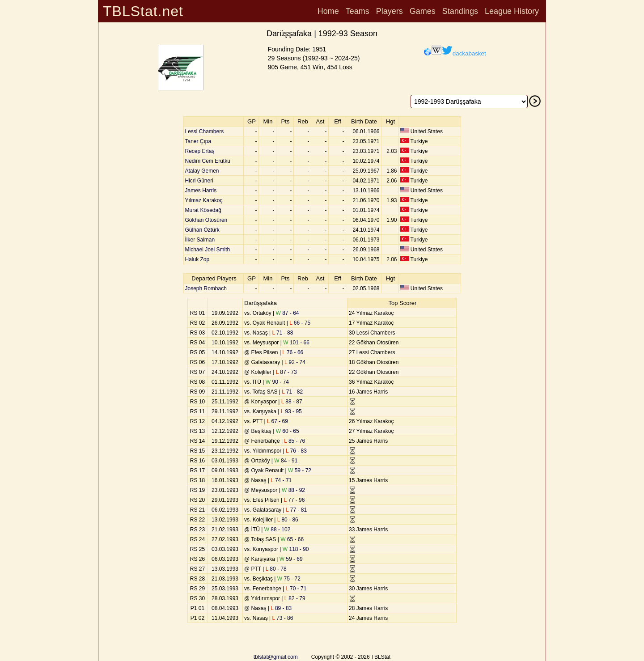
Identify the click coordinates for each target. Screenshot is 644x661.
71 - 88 (282, 333)
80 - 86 (288, 520)
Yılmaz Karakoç (204, 200)
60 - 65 (288, 431)
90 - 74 (277, 382)
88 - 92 (293, 490)
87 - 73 (286, 372)
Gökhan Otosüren (206, 220)
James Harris (201, 191)
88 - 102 (278, 530)
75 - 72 (289, 579)
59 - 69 (291, 559)
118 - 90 (296, 549)
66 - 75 (300, 323)
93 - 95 (291, 411)
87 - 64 (287, 313)
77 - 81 (296, 510)
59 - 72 (300, 470)
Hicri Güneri (199, 181)
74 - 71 (281, 480)
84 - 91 (286, 461)
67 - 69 (278, 421)
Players (390, 11)
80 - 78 (276, 569)
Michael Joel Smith (208, 250)
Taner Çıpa (198, 141)
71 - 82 (292, 392)
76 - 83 (296, 451)
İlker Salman (200, 240)
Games (423, 11)
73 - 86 (282, 618)
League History (512, 11)
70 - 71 (296, 589)
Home (328, 11)
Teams (358, 11)
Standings (460, 11)
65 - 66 (292, 539)
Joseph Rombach (206, 288)
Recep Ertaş (200, 151)
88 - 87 (292, 402)
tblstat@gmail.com (276, 657)
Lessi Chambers (205, 131)
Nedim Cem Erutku (208, 161)
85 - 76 (294, 441)
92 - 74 (295, 362)
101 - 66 (296, 343)
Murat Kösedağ (203, 210)
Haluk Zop (197, 259)
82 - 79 (295, 598)
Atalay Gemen (202, 171)
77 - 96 (294, 500)
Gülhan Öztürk (202, 230)
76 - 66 (293, 352)
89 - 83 (281, 608)
